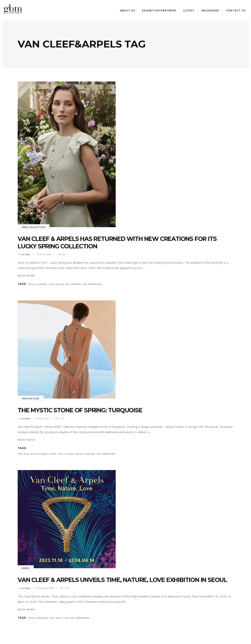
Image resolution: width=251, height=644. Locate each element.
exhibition (42, 618)
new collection (73, 284)
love (52, 618)
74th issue (23, 454)
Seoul (59, 618)
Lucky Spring (56, 284)
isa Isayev (26, 254)
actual (32, 284)
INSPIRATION (31, 399)
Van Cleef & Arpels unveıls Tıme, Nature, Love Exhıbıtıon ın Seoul (122, 580)
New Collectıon (34, 227)
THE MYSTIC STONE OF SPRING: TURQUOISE (80, 410)
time (66, 618)
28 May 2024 (43, 419)
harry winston (66, 454)
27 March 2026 (44, 254)
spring (79, 454)
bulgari (43, 454)
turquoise (89, 454)
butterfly (42, 284)
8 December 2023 (45, 588)
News (26, 568)
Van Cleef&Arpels (92, 284)
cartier (52, 454)
